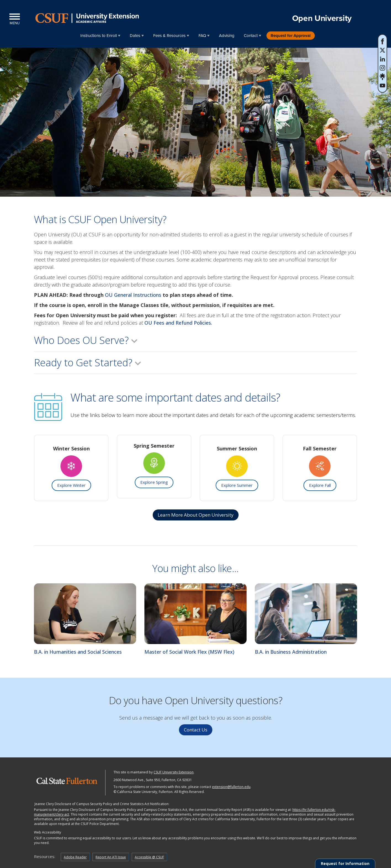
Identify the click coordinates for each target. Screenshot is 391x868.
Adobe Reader (75, 857)
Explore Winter (71, 485)
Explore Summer (237, 485)
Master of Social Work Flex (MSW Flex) (189, 652)
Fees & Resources (169, 36)
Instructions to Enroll (99, 36)
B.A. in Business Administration (291, 652)
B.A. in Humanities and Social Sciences (78, 652)
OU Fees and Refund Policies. (179, 323)
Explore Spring (154, 482)
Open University (322, 18)
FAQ (202, 36)
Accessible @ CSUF (149, 857)
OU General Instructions (133, 295)
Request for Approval (291, 36)
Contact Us (196, 730)
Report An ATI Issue (111, 857)
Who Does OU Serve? (86, 340)
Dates (135, 36)
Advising (227, 36)
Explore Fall (320, 485)
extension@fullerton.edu (231, 787)
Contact (251, 36)
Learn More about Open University (196, 515)
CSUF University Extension (174, 772)
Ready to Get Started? (88, 363)
